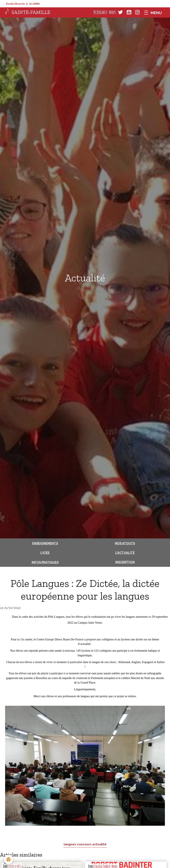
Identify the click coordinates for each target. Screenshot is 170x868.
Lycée (45, 553)
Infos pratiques (45, 562)
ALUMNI (34, 4)
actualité (99, 844)
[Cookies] (9, 860)
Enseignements (45, 543)
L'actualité (125, 553)
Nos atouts (125, 543)
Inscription (125, 562)
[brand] (28, 12)
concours (84, 844)
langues (70, 844)
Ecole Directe (16, 4)
